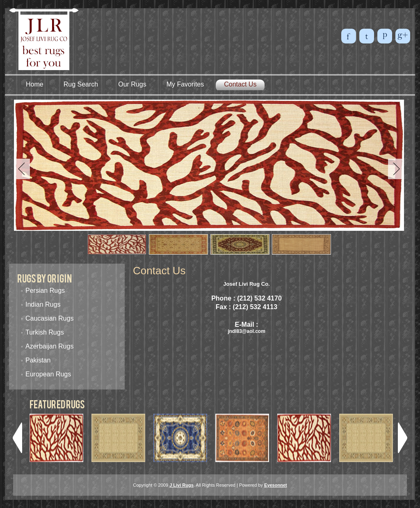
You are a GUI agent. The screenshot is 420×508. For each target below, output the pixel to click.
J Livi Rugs (181, 485)
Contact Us (240, 84)
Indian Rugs (43, 304)
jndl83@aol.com (247, 331)
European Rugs (48, 374)
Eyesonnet (276, 485)
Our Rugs (132, 84)
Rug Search (81, 84)
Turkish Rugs (45, 332)
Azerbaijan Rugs (49, 346)
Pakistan (38, 360)
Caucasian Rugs (49, 318)
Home (35, 84)
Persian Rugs (45, 290)
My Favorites (185, 84)
